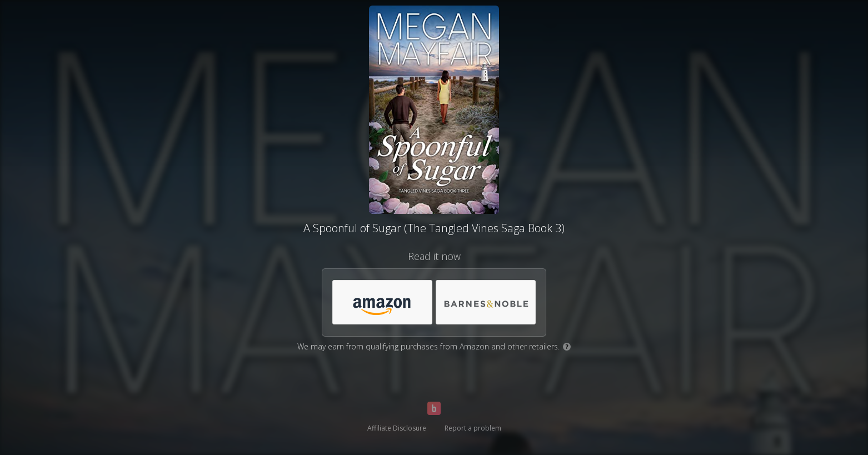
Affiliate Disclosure (397, 428)
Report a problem (473, 428)
